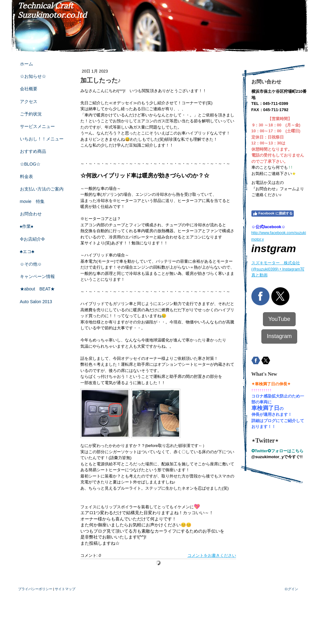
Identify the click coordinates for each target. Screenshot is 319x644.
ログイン (291, 589)
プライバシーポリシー (35, 589)
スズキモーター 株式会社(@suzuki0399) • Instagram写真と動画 (278, 269)
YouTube (279, 319)
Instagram (279, 336)
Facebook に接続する (273, 214)
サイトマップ (65, 589)
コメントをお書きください (212, 555)
